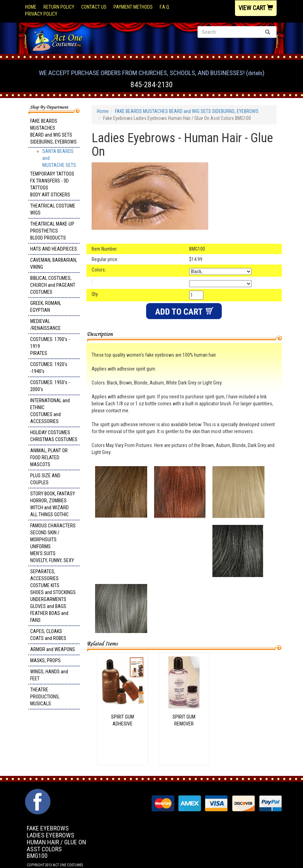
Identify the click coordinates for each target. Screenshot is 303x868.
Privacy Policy (41, 14)
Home (31, 7)
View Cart (256, 8)
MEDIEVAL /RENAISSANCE (45, 325)
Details (255, 73)
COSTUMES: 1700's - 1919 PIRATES (50, 346)
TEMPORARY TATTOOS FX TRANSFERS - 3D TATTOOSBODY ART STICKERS (52, 184)
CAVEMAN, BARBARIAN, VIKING (54, 263)
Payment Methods (133, 7)
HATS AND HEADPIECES (54, 249)
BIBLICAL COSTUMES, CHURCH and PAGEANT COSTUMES (53, 285)
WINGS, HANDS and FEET (49, 675)
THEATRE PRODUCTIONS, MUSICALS (45, 697)
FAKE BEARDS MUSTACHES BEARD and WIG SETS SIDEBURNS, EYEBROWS (53, 131)
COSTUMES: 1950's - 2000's (50, 386)
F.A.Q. (165, 7)
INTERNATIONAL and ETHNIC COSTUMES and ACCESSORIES (50, 411)
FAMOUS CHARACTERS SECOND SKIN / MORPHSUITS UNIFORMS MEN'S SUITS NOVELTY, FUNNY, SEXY (53, 543)
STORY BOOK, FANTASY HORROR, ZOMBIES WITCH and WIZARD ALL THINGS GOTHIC (53, 504)
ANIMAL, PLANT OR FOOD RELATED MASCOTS (49, 457)
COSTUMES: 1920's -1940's (49, 368)
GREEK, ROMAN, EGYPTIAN (46, 307)
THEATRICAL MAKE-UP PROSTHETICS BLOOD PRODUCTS (52, 231)
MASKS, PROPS (45, 660)
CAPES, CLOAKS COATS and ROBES (48, 635)
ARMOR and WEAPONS (53, 649)
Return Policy (59, 7)
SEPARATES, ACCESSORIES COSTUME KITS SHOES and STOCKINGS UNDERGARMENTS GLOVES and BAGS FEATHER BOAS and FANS (53, 596)
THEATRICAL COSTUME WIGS (53, 209)
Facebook (37, 792)
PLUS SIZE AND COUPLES (45, 479)
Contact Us (94, 7)
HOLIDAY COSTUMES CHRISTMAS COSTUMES (54, 436)
